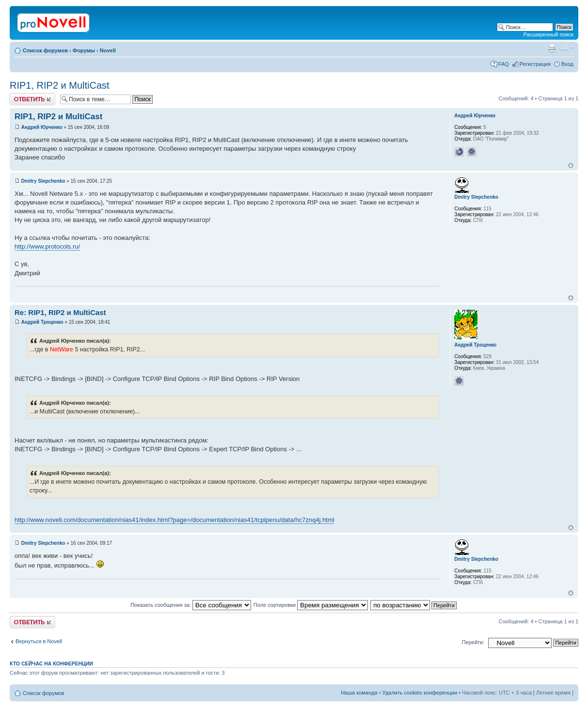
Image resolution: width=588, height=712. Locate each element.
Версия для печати (552, 48)
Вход (567, 64)
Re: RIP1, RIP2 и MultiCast (60, 312)
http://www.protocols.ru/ (47, 246)
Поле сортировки (311, 605)
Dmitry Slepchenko (43, 181)
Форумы (84, 50)
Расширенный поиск (548, 34)
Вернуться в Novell (39, 641)
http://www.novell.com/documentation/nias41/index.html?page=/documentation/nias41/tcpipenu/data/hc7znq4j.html (174, 520)
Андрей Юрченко (42, 127)
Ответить (32, 99)
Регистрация (535, 64)
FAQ (504, 64)
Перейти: (473, 642)
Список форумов (45, 50)
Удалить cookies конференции (420, 693)
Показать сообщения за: (191, 605)
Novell (108, 50)
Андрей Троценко (42, 322)
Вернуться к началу (571, 166)
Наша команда (359, 693)
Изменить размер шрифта (566, 48)
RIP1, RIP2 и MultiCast (60, 85)
